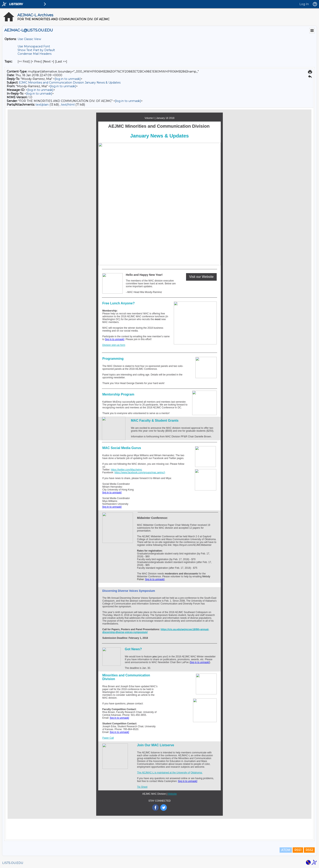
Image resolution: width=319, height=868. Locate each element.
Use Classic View (29, 39)
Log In (304, 4)
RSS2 (309, 850)
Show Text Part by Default (36, 50)
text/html (68, 105)
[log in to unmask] (68, 79)
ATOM (286, 850)
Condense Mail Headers (35, 54)
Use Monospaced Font (34, 46)
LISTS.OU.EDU (13, 863)
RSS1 (298, 850)
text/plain (42, 105)
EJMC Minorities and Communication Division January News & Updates (70, 83)
